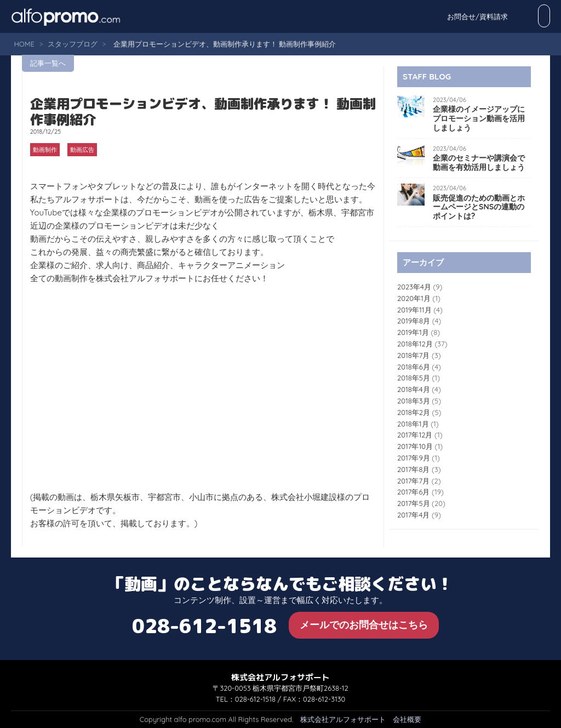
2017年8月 (413, 469)
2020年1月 (414, 298)
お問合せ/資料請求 (514, 16)
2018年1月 (413, 424)
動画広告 (82, 150)
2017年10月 (415, 446)
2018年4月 (414, 389)
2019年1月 (413, 332)
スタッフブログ (73, 44)
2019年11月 (414, 310)
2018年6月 (414, 367)
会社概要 (407, 719)
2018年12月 (415, 344)
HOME (24, 44)
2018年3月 (414, 401)
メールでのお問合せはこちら (364, 625)
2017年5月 (414, 503)
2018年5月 (414, 378)
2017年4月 (413, 515)
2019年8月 (414, 321)
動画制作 (45, 150)
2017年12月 (415, 435)
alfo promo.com (79, 16)
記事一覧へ (48, 63)
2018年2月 (414, 412)
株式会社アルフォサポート (343, 719)
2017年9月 (414, 458)
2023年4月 (414, 287)
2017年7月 (413, 481)
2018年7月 (413, 355)
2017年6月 (413, 492)
